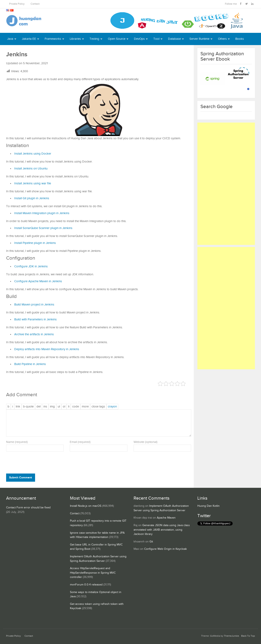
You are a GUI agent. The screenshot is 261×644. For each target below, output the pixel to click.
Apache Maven (166, 518)
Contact (35, 4)
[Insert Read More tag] (85, 407)
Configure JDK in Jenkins (31, 266)
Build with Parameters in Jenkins (35, 319)
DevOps (139, 39)
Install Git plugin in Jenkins (32, 198)
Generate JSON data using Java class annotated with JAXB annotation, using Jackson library (162, 530)
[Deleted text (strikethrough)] (39, 407)
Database (174, 39)
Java (10, 39)
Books (240, 39)
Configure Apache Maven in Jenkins (38, 281)
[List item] (69, 407)
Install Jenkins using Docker (33, 154)
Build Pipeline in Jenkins (30, 364)
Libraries (75, 39)
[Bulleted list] (59, 407)
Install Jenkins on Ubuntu (31, 169)
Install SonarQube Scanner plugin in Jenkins (43, 228)
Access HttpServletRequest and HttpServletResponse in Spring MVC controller (93, 573)
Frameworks (53, 39)
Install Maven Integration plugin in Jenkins (42, 213)
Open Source (117, 39)
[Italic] (13, 407)
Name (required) (17, 442)
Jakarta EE (29, 39)
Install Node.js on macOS (86, 506)
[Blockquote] (28, 407)
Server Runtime (199, 39)
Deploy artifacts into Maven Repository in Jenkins (47, 349)
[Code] (76, 407)
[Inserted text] (45, 407)
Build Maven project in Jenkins (34, 305)
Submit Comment (21, 477)
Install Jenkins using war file (33, 183)
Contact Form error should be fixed (28, 508)
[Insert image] (52, 407)
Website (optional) (145, 442)
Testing (94, 39)
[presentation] (34, 464)
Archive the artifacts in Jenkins (34, 334)
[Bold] (8, 407)
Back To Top (248, 636)
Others (222, 39)
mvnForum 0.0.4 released (86, 585)
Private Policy (17, 4)
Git (151, 542)
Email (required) (80, 442)
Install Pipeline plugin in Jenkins (35, 243)
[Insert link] (18, 407)
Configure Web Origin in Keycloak (165, 549)
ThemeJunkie (231, 636)
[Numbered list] (64, 407)
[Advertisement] (226, 184)
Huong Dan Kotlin (208, 506)
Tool (156, 39)
